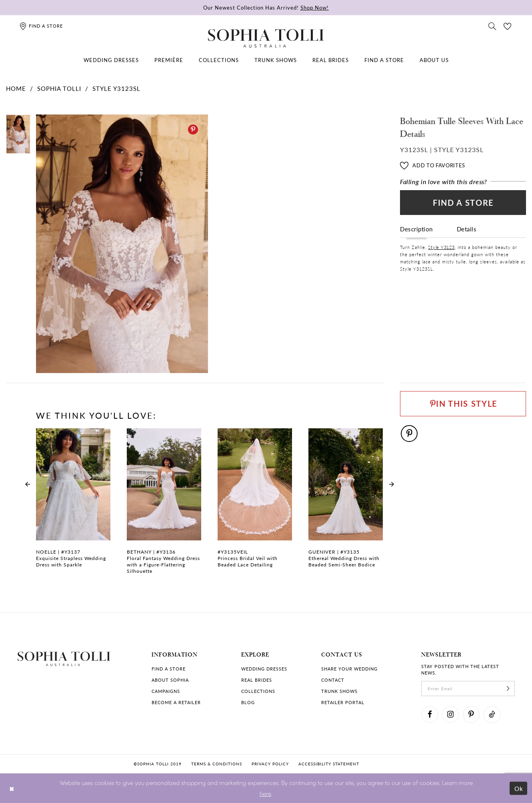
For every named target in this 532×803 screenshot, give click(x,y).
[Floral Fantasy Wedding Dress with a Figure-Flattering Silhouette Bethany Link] (164, 506)
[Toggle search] (492, 26)
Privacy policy (270, 764)
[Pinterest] (193, 129)
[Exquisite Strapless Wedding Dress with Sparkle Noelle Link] (73, 502)
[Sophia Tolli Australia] (266, 38)
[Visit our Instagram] (450, 715)
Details (467, 229)
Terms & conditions (217, 764)
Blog (248, 702)
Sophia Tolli (59, 88)
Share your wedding (349, 669)
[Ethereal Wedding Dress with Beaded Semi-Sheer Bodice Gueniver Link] (346, 502)
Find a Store (463, 203)
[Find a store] (41, 26)
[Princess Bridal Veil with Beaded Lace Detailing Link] (255, 502)
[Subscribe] (508, 689)
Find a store (169, 669)
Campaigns (166, 691)
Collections (258, 691)
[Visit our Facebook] (430, 715)
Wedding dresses (264, 669)
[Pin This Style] (463, 404)
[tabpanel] (120, 244)
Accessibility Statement (329, 764)
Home (16, 88)
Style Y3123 (441, 247)
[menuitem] (111, 60)
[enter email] (468, 689)
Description (416, 229)
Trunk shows (339, 691)
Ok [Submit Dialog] (519, 788)
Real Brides (257, 680)
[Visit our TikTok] (492, 715)
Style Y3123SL (116, 88)
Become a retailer (176, 702)
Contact (333, 680)
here (265, 793)
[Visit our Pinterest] (471, 715)
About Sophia (170, 680)
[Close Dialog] (12, 788)
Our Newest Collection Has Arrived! (266, 7)
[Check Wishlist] (508, 26)
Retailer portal (343, 702)
